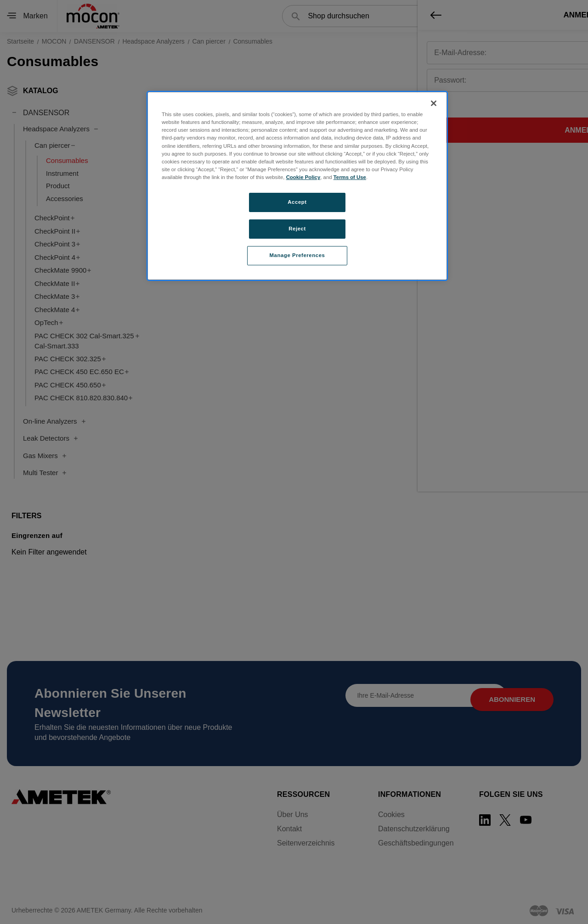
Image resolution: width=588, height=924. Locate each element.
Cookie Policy (303, 177)
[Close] (434, 103)
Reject (297, 229)
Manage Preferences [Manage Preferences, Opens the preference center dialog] (297, 255)
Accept (297, 202)
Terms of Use (350, 177)
